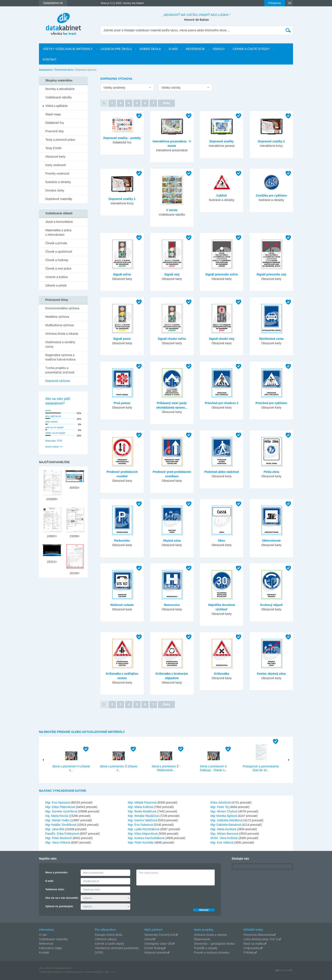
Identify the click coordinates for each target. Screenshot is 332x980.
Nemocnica (172, 605)
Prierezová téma (64, 70)
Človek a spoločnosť (59, 252)
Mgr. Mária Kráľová (140, 807)
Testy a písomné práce (60, 140)
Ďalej (167, 103)
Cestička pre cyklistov (271, 195)
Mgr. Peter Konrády (141, 842)
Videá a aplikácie (57, 106)
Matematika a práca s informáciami (58, 232)
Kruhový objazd (271, 605)
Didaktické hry (55, 123)
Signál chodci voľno (172, 339)
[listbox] (127, 87)
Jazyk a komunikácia (59, 222)
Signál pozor (122, 339)
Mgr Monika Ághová (224, 816)
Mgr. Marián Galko (57, 820)
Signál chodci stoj (222, 339)
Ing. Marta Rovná (57, 816)
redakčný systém (74, 972)
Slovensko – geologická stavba (214, 944)
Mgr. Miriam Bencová (224, 834)
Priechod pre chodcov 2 (222, 403)
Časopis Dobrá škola (109, 935)
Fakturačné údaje (50, 948)
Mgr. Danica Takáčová (142, 820)
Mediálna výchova (57, 317)
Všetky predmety (114, 88)
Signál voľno (122, 274)
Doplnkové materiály (59, 199)
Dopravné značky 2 (271, 141)
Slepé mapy (53, 114)
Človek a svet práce (58, 268)
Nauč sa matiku (254, 944)
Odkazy (219, 49)
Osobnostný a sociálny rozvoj (60, 344)
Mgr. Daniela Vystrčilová (61, 811)
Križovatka (222, 674)
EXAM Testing (154, 948)
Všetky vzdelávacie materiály (68, 49)
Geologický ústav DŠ (158, 944)
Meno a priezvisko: (57, 873)
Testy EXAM (53, 148)
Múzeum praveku (156, 952)
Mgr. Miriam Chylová (224, 811)
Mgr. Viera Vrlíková (58, 842)
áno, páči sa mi (53, 416)
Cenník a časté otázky (251, 49)
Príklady (249, 952)
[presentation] (169, 896)
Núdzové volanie (122, 605)
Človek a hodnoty (57, 260)
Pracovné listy (55, 131)
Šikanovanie (202, 939)
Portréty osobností (57, 173)
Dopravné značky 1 (122, 199)
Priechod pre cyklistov (271, 403)
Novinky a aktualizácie (60, 89)
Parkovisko (122, 541)
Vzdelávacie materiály (53, 939)
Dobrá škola (150, 49)
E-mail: (50, 881)
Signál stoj (172, 274)
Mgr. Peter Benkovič (59, 838)
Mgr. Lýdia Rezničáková (144, 829)
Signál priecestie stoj (271, 274)
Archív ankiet (52, 447)
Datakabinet (46, 70)
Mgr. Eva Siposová (58, 802)
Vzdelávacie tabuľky (59, 97)
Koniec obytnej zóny (271, 674)
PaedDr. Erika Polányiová (62, 834)
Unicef (149, 939)
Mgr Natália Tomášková (61, 825)
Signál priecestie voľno (222, 274)
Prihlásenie (275, 3)
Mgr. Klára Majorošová (143, 834)
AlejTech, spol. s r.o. (105, 972)
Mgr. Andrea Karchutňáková (146, 838)
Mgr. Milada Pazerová (142, 802)
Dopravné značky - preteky (122, 138)
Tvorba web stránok (50, 972)
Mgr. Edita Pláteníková (60, 807)
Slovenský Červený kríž (160, 935)
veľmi (48, 410)
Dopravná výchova (58, 381)
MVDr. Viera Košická (224, 838)
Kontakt (50, 59)
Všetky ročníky (171, 88)
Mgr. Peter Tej (220, 807)
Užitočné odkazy (106, 939)
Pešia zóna (271, 472)
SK (290, 3)
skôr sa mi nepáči (54, 427)
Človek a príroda (56, 243)
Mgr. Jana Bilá (55, 829)
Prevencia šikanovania (258, 935)
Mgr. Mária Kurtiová (223, 829)
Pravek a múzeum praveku (212, 952)
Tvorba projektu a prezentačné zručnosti (60, 370)
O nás (173, 49)
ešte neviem (52, 422)
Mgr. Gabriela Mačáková (227, 820)
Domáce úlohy (55, 190)
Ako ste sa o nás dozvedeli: (62, 898)
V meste (172, 210)
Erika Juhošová (221, 802)
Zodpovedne (252, 948)
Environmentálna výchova (62, 308)
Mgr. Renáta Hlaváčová (143, 816)
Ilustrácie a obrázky (58, 182)
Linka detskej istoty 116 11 (261, 939)
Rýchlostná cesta (271, 339)
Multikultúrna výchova (60, 325)
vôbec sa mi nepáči (55, 433)
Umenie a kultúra (57, 277)
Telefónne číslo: (55, 889)
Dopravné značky (222, 141)
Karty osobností (56, 165)
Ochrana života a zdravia (62, 334)
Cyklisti (222, 195)
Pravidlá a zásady (206, 948)
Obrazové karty (55, 157)
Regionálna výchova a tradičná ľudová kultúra (60, 357)
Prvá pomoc (122, 403)
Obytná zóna (172, 541)
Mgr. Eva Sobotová (140, 825)
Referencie (195, 49)
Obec (222, 541)
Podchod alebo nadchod (222, 472)
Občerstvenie (271, 541)
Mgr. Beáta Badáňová (142, 811)
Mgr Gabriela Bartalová (226, 825)
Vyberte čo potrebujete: (59, 906)
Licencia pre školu (116, 49)
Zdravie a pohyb (56, 285)
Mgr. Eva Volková (222, 842)
